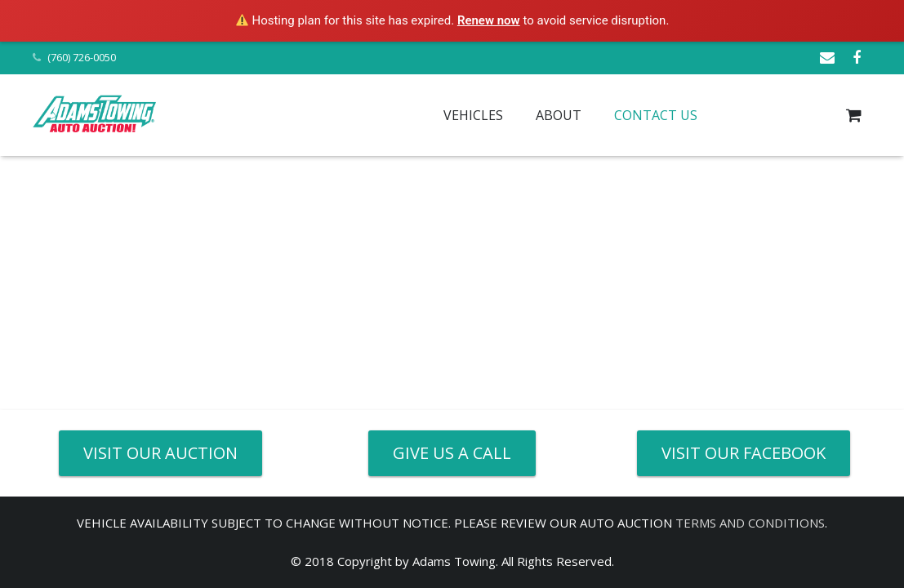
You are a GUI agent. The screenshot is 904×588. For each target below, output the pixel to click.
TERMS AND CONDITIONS (750, 523)
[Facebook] (857, 58)
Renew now (489, 20)
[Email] (827, 58)
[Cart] (854, 115)
